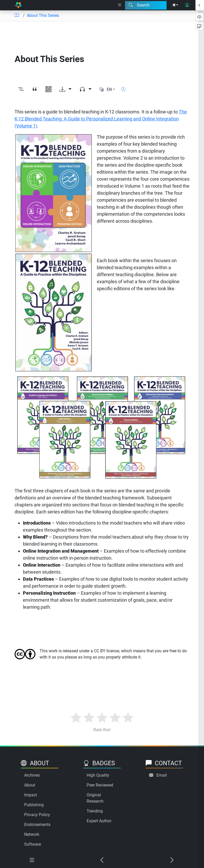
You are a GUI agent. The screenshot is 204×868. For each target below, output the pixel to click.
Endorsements (37, 825)
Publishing (34, 805)
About (30, 785)
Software (33, 844)
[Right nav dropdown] (120, 5)
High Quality (98, 775)
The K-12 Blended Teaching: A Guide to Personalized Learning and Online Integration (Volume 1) (101, 119)
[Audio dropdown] (85, 90)
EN (109, 89)
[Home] (18, 5)
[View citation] (35, 90)
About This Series (43, 15)
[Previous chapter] (102, 860)
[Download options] (65, 90)
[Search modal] (146, 5)
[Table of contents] (17, 16)
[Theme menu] (175, 5)
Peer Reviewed (100, 785)
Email (162, 775)
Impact (31, 795)
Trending (95, 811)
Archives (32, 775)
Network (32, 834)
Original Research (95, 798)
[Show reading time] (124, 89)
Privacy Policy (37, 815)
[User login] (187, 5)
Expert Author (99, 821)
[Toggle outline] (21, 90)
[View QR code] (49, 90)
